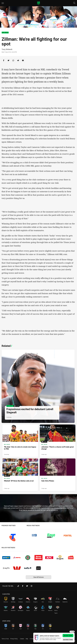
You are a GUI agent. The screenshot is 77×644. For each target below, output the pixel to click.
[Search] (74, 3)
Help (27, 639)
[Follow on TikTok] (18, 586)
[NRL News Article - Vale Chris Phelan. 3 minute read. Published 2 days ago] (58, 475)
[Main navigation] (3, 3)
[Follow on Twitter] (27, 586)
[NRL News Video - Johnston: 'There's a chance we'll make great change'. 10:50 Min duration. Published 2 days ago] (58, 441)
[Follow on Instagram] (31, 586)
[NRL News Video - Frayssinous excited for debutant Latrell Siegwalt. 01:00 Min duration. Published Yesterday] (38, 386)
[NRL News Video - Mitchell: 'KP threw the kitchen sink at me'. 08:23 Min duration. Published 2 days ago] (20, 475)
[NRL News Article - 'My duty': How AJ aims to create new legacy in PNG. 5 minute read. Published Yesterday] (20, 441)
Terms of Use (5, 639)
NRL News (5, 33)
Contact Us (33, 639)
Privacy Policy (14, 639)
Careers (22, 639)
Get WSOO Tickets (68, 640)
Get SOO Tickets (68, 636)
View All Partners (39, 577)
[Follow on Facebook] (23, 586)
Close (72, 632)
